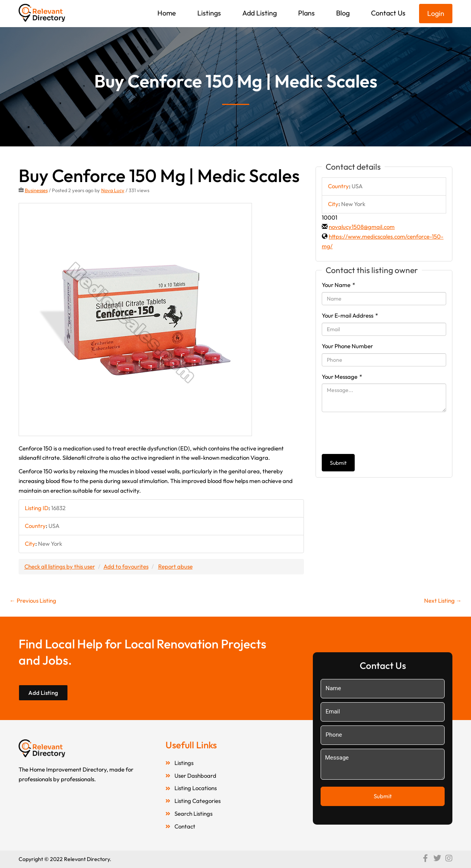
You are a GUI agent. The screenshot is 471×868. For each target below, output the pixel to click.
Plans (306, 13)
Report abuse (175, 566)
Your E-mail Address (350, 315)
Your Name (338, 285)
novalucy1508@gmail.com (362, 227)
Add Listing (260, 13)
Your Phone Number (347, 346)
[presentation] (381, 433)
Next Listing (443, 601)
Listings (209, 13)
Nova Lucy (113, 190)
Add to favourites (126, 566)
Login (436, 13)
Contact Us (388, 13)
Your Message (342, 377)
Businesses (36, 190)
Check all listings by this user (60, 566)
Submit (338, 463)
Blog (343, 13)
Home (167, 13)
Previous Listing (33, 601)
